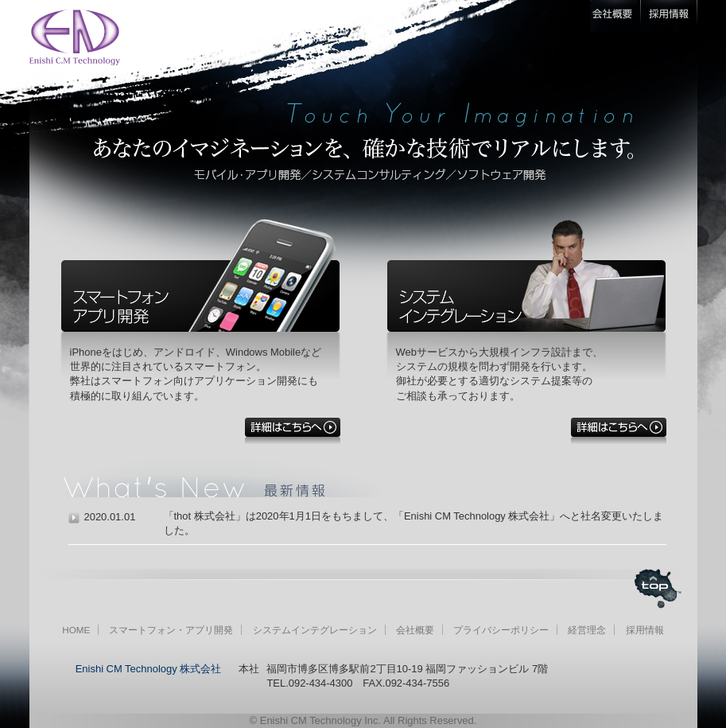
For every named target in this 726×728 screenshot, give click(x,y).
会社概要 (415, 630)
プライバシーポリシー (501, 630)
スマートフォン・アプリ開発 (171, 630)
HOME (76, 630)
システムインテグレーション (315, 630)
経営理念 (587, 630)
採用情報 (645, 630)
